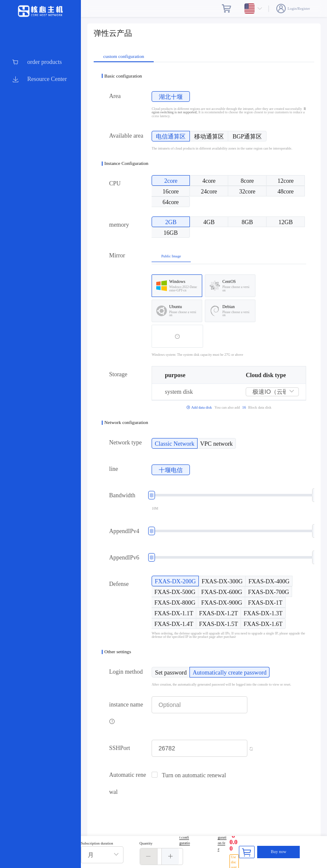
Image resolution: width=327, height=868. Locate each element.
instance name (126, 713)
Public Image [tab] (171, 256)
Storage (118, 374)
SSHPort (119, 748)
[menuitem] (40, 62)
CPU (115, 183)
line (113, 469)
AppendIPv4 (124, 531)
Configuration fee (222, 840)
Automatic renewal (128, 783)
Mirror (117, 255)
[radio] (171, 97)
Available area (126, 136)
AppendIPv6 (124, 558)
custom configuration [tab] (124, 56)
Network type (125, 443)
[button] (149, 856)
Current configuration (185, 840)
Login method (126, 672)
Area (115, 96)
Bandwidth (122, 495)
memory (119, 225)
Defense (119, 584)
